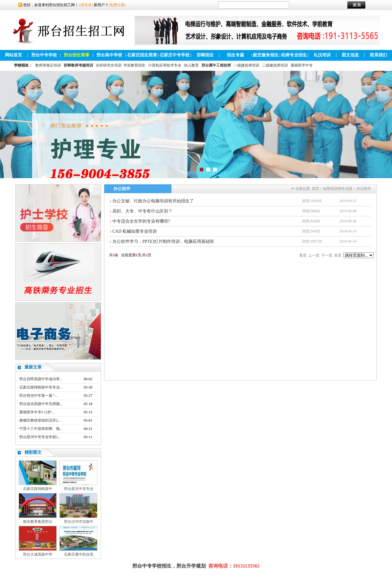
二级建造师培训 (275, 65)
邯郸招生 (205, 55)
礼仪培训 (322, 55)
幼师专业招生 (294, 55)
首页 (315, 189)
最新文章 (33, 367)
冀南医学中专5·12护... (37, 412)
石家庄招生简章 (142, 55)
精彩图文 (33, 452)
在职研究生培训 (109, 65)
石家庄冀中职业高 (79, 554)
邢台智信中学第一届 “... (38, 396)
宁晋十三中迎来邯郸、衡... (41, 429)
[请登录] (86, 5)
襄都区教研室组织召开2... (40, 420)
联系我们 (379, 55)
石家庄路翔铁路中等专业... (41, 387)
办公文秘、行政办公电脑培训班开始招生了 (153, 201)
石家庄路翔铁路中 (38, 489)
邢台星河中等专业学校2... (40, 437)
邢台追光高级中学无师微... (41, 404)
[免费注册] (117, 5)
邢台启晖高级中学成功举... (41, 379)
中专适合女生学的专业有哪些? (141, 221)
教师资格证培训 (48, 65)
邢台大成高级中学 (38, 554)
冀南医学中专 (302, 65)
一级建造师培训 (247, 65)
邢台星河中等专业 (79, 489)
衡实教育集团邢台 (38, 522)
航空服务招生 (266, 55)
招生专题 (236, 55)
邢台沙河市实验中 (79, 522)
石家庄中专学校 (175, 55)
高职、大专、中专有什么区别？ (142, 211)
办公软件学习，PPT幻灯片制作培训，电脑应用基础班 (163, 241)
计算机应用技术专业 (165, 65)
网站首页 (13, 55)
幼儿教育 (191, 65)
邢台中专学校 (44, 55)
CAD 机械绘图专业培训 (135, 231)
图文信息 (350, 55)
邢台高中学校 (109, 55)
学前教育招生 (134, 65)
